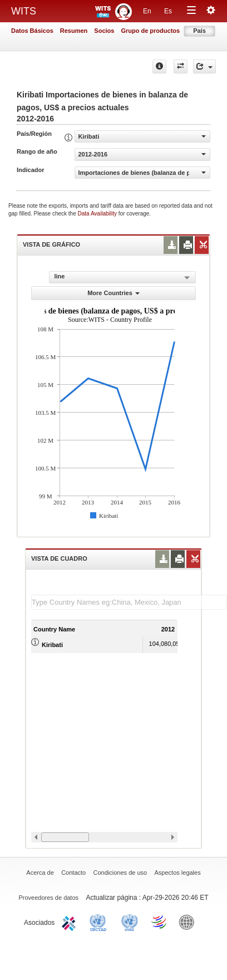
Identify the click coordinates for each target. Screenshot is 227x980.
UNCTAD (100, 922)
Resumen (74, 31)
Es (168, 11)
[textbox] (129, 602)
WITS (24, 11)
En (147, 11)
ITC (71, 922)
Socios (104, 31)
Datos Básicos (32, 31)
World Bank (189, 922)
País (199, 31)
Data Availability (98, 214)
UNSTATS (130, 922)
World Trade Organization (160, 922)
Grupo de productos (150, 31)
